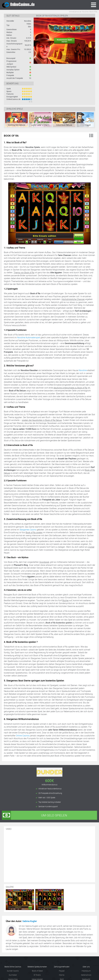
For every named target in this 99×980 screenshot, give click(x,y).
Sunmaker (13, 975)
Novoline (83, 370)
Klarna (62, 975)
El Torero (37, 975)
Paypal (62, 971)
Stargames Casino (28, 530)
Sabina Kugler (30, 921)
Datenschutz (86, 975)
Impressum (86, 971)
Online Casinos (23, 736)
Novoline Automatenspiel (29, 337)
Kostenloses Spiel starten (64, 41)
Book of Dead (37, 971)
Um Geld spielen (34, 815)
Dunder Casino (13, 971)
